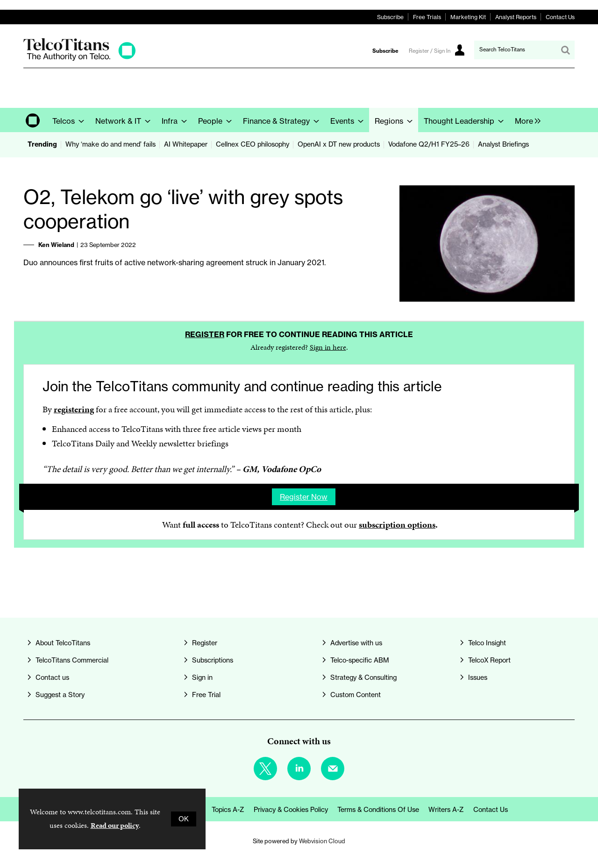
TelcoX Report (489, 660)
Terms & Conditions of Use (378, 810)
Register (205, 334)
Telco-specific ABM (360, 660)
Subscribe (390, 17)
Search (565, 50)
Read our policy (115, 825)
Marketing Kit (468, 17)
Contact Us (560, 17)
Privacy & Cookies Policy (291, 810)
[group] (525, 120)
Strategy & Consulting (363, 677)
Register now (304, 497)
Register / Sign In (430, 51)
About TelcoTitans (63, 643)
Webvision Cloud (322, 841)
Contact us (52, 677)
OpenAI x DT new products (339, 144)
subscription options (397, 525)
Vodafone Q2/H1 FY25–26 (429, 144)
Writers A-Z (446, 810)
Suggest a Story (60, 695)
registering (74, 409)
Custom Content (356, 695)
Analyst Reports (516, 17)
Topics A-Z (228, 810)
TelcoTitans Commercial (72, 660)
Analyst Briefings (503, 144)
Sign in (202, 677)
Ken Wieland (56, 245)
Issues (478, 677)
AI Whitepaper (186, 144)
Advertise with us (356, 643)
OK (184, 819)
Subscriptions (213, 660)
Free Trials (427, 17)
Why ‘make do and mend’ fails (110, 144)
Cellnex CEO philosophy (253, 144)
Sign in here (328, 347)
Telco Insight (487, 643)
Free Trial (206, 695)
